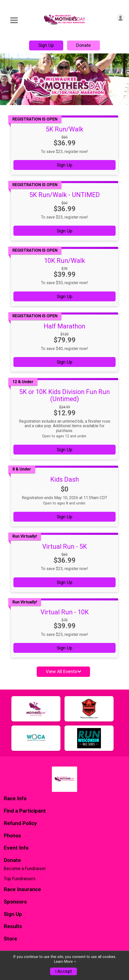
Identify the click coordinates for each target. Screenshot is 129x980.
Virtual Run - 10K (65, 612)
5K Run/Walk (64, 129)
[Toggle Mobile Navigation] (14, 20)
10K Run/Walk (64, 261)
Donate (83, 45)
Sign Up (46, 45)
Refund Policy (20, 823)
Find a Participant (25, 811)
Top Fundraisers (20, 879)
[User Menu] (121, 18)
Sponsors (15, 902)
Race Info (15, 799)
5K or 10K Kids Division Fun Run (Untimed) (64, 395)
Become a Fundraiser (25, 869)
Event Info (16, 848)
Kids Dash (65, 479)
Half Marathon (64, 326)
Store (10, 939)
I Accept (63, 971)
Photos (12, 836)
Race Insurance (22, 889)
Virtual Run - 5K (65, 546)
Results (13, 926)
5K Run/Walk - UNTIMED (65, 195)
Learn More (63, 962)
